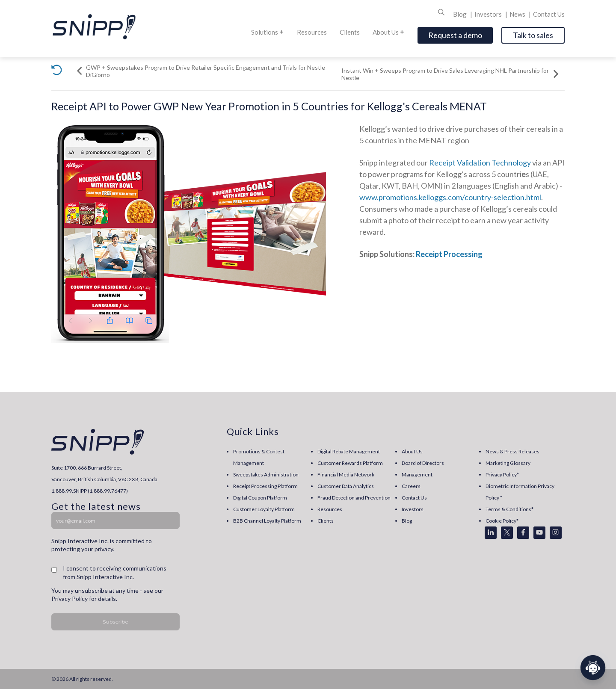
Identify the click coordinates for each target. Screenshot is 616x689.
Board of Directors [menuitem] (423, 463)
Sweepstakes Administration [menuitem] (266, 475)
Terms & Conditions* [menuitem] (509, 509)
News (518, 14)
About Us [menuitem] (412, 451)
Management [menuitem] (417, 475)
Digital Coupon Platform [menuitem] (260, 498)
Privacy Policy (70, 599)
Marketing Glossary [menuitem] (508, 463)
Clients (350, 32)
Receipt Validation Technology (480, 163)
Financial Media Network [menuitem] (346, 475)
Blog (461, 14)
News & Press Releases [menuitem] (512, 451)
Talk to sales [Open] (533, 35)
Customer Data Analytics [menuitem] (346, 486)
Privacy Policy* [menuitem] (502, 475)
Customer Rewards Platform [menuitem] (350, 463)
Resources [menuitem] (330, 509)
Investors (489, 14)
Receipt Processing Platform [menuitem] (265, 486)
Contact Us (549, 14)
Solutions (268, 32)
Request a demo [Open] (455, 35)
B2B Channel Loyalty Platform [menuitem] (267, 521)
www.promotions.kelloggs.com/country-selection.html (450, 197)
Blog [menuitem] (407, 521)
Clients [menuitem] (326, 521)
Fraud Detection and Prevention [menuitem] (354, 498)
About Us (389, 32)
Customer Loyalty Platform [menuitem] (264, 509)
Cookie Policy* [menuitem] (502, 521)
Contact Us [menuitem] (414, 498)
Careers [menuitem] (411, 486)
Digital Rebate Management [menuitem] (349, 451)
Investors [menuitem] (413, 509)
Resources (312, 32)
